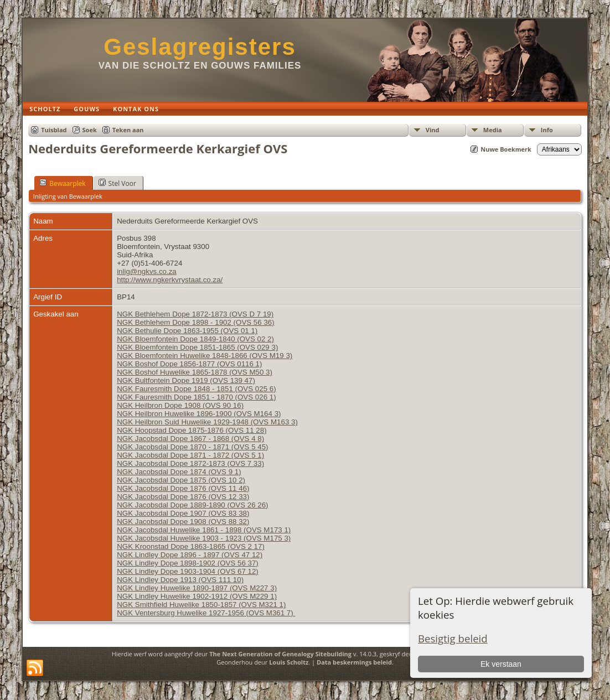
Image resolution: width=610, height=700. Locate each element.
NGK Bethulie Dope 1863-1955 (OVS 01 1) (187, 331)
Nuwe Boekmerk (506, 149)
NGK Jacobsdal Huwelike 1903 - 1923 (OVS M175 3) (204, 538)
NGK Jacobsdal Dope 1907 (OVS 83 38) (183, 513)
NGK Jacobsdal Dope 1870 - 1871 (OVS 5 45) (192, 447)
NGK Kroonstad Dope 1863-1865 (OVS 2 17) (191, 546)
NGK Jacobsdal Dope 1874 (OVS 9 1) (179, 472)
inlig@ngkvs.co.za (147, 271)
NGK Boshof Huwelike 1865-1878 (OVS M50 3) (195, 372)
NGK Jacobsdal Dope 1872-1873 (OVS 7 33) (190, 463)
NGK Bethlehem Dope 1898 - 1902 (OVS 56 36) (196, 322)
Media (493, 130)
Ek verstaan (501, 664)
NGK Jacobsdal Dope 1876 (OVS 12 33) (183, 497)
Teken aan (128, 130)
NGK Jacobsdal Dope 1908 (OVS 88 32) (183, 522)
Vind (433, 130)
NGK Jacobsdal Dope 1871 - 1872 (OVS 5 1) (190, 455)
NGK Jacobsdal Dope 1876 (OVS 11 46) (183, 488)
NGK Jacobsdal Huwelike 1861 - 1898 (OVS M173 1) (204, 530)
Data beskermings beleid (354, 662)
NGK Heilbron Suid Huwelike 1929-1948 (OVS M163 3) (207, 422)
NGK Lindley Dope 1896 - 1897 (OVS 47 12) (190, 555)
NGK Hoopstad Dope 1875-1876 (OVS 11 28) (192, 430)
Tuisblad (54, 130)
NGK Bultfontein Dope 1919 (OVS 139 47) (186, 380)
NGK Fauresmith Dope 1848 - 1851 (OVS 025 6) (196, 389)
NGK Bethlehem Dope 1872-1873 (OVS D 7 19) (195, 314)
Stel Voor (117, 183)
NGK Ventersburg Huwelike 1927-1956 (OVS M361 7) (206, 613)
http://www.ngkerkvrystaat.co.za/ (170, 280)
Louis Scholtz (289, 662)
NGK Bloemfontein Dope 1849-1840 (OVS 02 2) (195, 339)
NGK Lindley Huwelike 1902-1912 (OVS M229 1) (197, 596)
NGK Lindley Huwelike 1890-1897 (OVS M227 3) (197, 588)
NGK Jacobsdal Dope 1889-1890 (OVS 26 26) (192, 505)
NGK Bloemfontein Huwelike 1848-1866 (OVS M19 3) (205, 356)
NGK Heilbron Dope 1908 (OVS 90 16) (180, 405)
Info (547, 130)
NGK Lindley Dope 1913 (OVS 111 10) (180, 580)
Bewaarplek (62, 183)
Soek (90, 130)
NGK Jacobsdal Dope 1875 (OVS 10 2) (181, 480)
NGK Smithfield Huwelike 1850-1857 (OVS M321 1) (201, 605)
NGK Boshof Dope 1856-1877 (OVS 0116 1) (189, 364)
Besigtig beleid (453, 638)
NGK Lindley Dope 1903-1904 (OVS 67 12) (188, 571)
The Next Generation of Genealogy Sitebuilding (280, 654)
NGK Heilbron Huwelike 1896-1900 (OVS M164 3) (199, 414)
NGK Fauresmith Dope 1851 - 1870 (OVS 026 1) (196, 397)
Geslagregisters (200, 47)
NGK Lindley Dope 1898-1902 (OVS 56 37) (188, 563)
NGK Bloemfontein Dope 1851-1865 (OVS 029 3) (197, 347)
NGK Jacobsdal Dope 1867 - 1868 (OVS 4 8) (190, 439)
